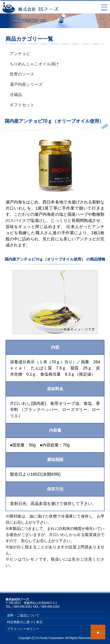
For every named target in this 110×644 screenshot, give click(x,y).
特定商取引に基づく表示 (25, 622)
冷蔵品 (16, 95)
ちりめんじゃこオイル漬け (34, 64)
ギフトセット (22, 105)
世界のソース (22, 74)
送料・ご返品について (23, 615)
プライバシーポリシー (23, 628)
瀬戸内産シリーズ (26, 84)
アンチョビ (20, 54)
